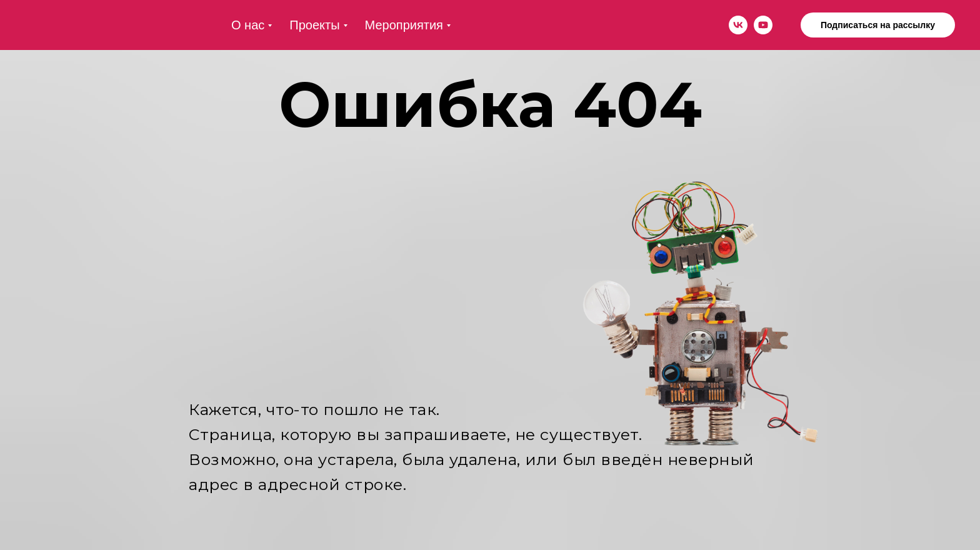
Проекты (314, 25)
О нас (248, 25)
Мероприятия (404, 25)
